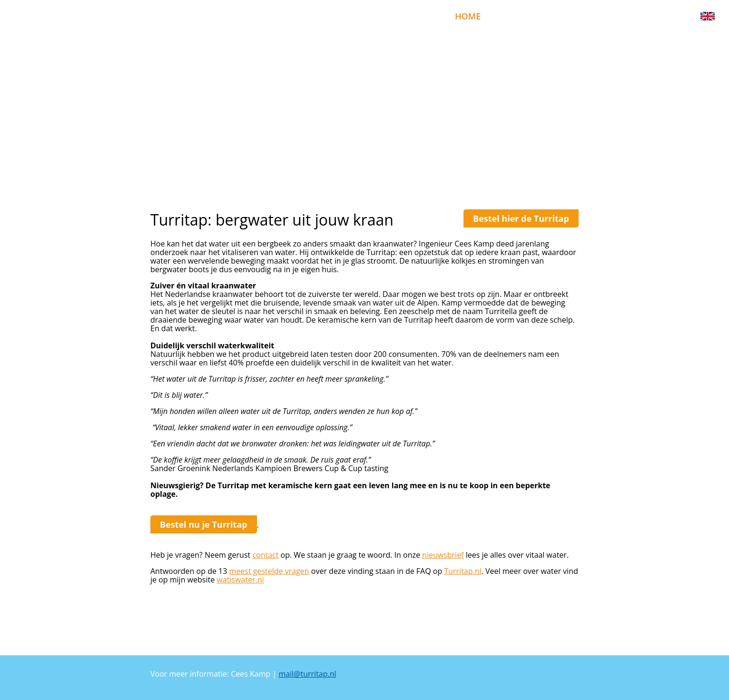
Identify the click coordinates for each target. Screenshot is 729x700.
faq (563, 16)
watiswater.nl (240, 580)
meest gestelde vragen (269, 571)
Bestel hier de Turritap (521, 218)
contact (265, 555)
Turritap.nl (463, 571)
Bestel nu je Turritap (204, 524)
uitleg (601, 16)
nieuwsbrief (658, 16)
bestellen (518, 16)
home (468, 16)
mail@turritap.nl (307, 674)
